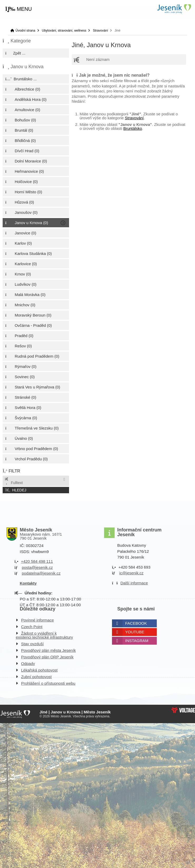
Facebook (136, 623)
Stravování (100, 31)
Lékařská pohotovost (39, 670)
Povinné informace (37, 620)
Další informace (134, 583)
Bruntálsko (133, 128)
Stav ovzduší (32, 644)
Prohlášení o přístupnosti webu (48, 683)
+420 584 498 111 (37, 561)
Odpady (28, 664)
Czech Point (32, 627)
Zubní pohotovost (36, 677)
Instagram (137, 641)
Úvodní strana (174, 9)
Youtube (135, 632)
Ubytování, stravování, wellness (64, 31)
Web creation (183, 710)
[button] (19, 9)
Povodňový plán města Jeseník (48, 650)
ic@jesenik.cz (131, 573)
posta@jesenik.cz (37, 567)
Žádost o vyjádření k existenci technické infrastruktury (44, 635)
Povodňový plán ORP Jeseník (47, 657)
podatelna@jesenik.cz (41, 573)
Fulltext (13, 481)
